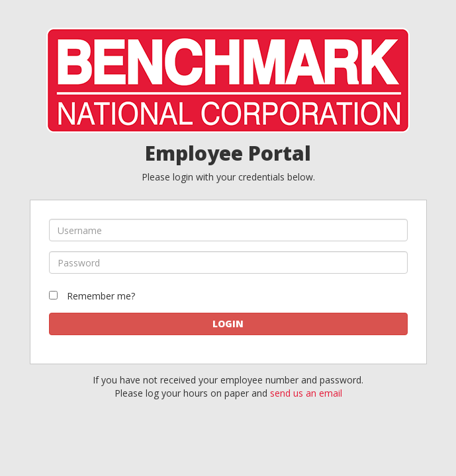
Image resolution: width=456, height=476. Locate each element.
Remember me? (101, 296)
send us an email (306, 393)
